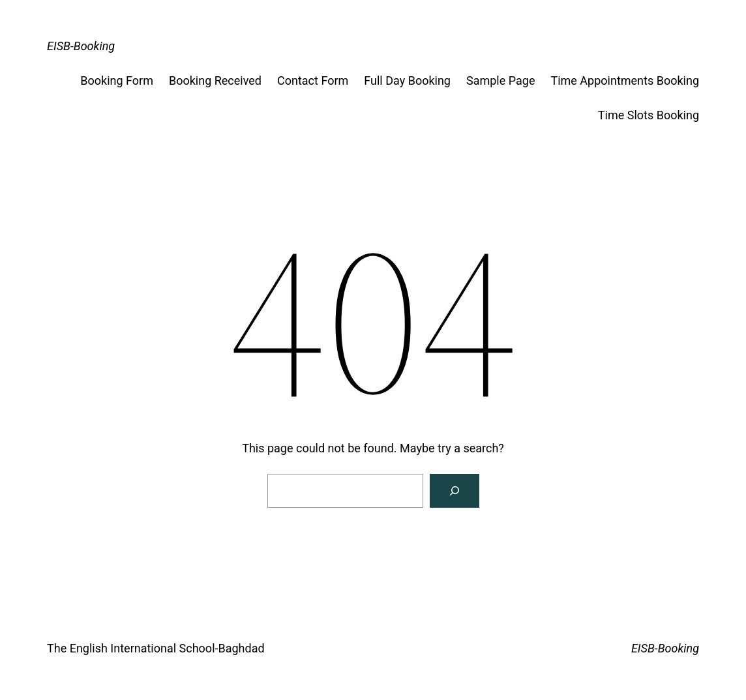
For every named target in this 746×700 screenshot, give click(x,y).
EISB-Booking (81, 46)
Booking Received (215, 80)
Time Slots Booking (649, 115)
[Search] (455, 491)
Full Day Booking (407, 80)
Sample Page (500, 80)
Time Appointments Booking (625, 80)
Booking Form (117, 80)
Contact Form (313, 80)
